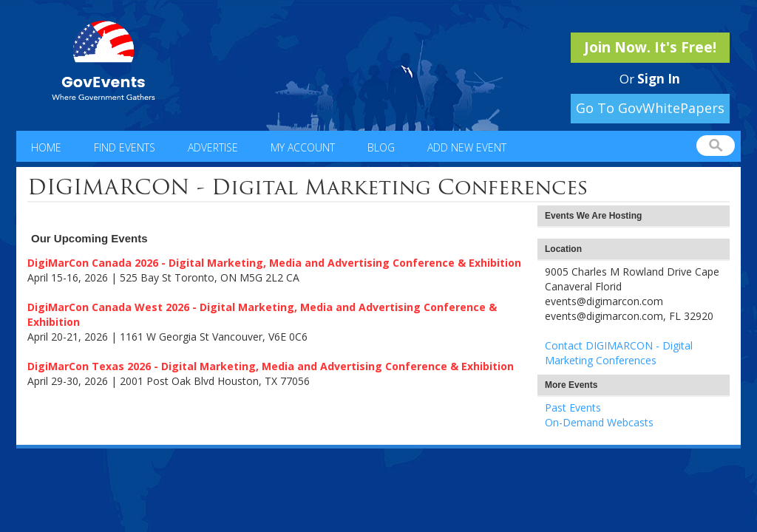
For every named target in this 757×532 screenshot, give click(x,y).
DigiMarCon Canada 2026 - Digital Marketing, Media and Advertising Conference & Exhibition (274, 263)
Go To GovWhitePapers (650, 108)
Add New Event (467, 147)
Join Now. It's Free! (650, 47)
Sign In (659, 79)
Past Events (573, 407)
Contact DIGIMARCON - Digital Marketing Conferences (619, 353)
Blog (381, 147)
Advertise (213, 147)
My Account (303, 147)
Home (46, 147)
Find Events (125, 147)
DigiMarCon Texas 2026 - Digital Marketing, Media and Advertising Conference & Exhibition (271, 366)
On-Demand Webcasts (599, 422)
